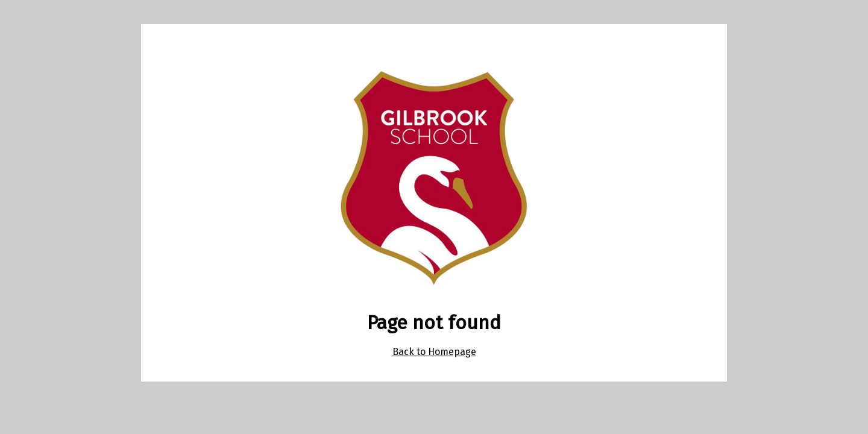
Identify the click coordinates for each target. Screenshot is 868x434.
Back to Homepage (434, 352)
